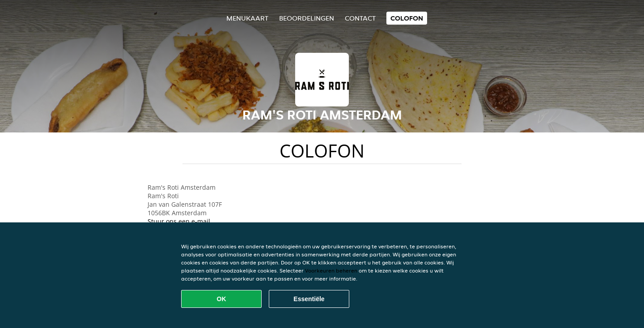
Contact (360, 18)
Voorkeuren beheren (331, 270)
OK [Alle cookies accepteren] (222, 299)
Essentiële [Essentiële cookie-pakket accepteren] (309, 299)
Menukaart (247, 18)
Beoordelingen (307, 18)
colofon (407, 18)
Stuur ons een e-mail (179, 221)
